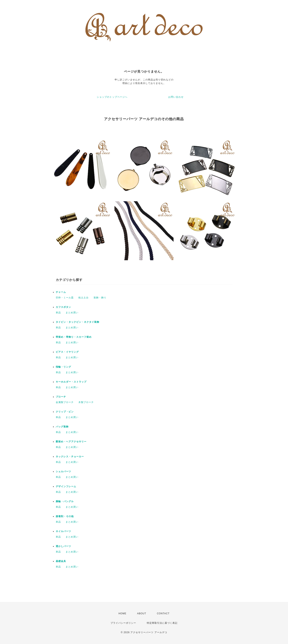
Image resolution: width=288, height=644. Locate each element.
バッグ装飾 (62, 427)
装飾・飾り (100, 298)
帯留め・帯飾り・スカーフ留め (74, 337)
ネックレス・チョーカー (70, 457)
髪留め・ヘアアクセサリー (71, 442)
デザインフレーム (66, 486)
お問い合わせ (176, 97)
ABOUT (142, 614)
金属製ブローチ (65, 402)
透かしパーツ (63, 546)
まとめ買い (72, 313)
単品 (58, 313)
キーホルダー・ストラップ (71, 382)
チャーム (61, 292)
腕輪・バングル (65, 501)
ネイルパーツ (63, 531)
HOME (122, 614)
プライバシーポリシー (123, 623)
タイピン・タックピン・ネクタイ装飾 (78, 322)
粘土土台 (84, 298)
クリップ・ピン (65, 412)
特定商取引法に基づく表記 (162, 623)
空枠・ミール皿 (65, 298)
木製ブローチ (86, 402)
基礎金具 (61, 561)
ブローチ (61, 397)
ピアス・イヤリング (67, 352)
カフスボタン (63, 307)
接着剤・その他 (65, 516)
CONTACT (163, 614)
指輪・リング (63, 367)
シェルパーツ (63, 471)
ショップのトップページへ (112, 97)
